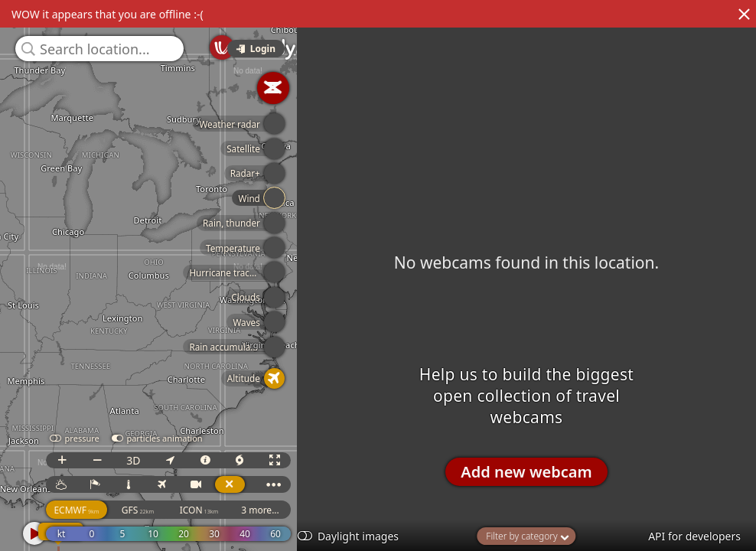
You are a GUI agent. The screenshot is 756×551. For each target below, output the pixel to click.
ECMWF (80, 510)
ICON (202, 510)
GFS (142, 510)
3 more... (264, 510)
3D (137, 460)
